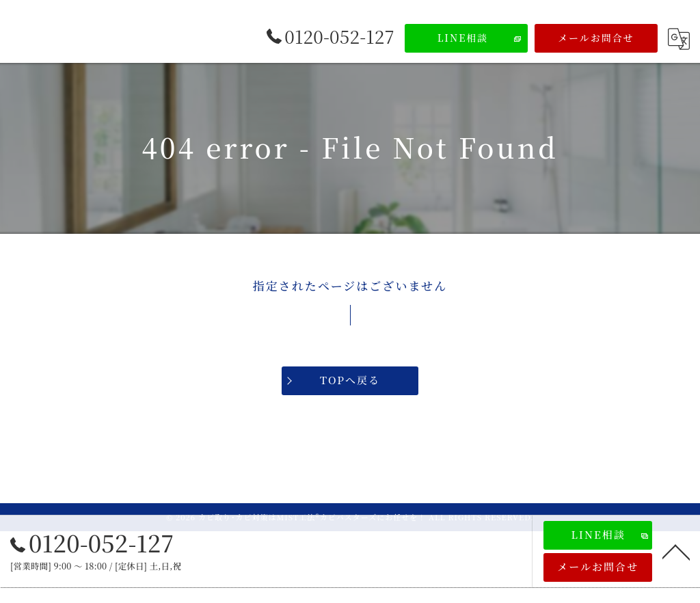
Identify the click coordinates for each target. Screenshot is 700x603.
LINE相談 (463, 38)
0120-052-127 (92, 543)
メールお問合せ (596, 38)
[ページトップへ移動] (676, 551)
